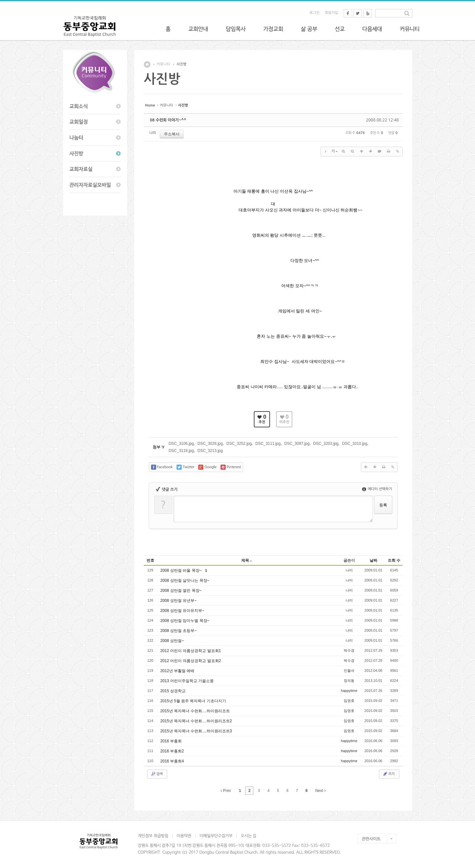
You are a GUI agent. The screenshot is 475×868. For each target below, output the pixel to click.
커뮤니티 (163, 64)
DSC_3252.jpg (239, 444)
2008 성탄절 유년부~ (179, 601)
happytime (349, 691)
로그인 (314, 13)
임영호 (349, 701)
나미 (153, 133)
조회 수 (394, 560)
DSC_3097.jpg (297, 444)
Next (320, 791)
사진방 (182, 64)
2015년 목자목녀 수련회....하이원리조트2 (197, 721)
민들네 (349, 671)
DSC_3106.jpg (181, 444)
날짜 (373, 560)
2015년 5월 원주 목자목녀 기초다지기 (194, 701)
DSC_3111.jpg (268, 444)
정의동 (349, 681)
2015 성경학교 (173, 691)
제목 (247, 560)
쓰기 (389, 774)
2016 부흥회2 (173, 751)
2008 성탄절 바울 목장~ (182, 570)
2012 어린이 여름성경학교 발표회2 (191, 661)
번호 (150, 560)
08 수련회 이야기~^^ (168, 120)
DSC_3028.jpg (210, 444)
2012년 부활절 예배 (178, 671)
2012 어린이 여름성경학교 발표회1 (191, 651)
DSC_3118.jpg (181, 451)
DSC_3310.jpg (355, 444)
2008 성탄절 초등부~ (179, 631)
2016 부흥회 (172, 741)
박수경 (349, 650)
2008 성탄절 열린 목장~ (182, 591)
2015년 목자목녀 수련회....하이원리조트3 (197, 731)
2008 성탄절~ (173, 641)
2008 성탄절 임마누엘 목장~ (185, 621)
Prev (226, 791)
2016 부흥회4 (173, 761)
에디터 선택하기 (377, 489)
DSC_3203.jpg (326, 444)
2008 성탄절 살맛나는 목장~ (185, 581)
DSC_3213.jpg (210, 451)
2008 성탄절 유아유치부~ (183, 611)
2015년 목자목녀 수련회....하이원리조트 (196, 711)
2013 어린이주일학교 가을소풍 (188, 681)
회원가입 (331, 13)
